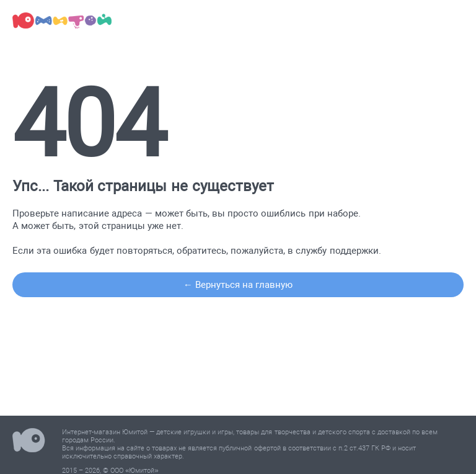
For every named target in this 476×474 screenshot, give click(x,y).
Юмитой (29, 442)
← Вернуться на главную (238, 285)
